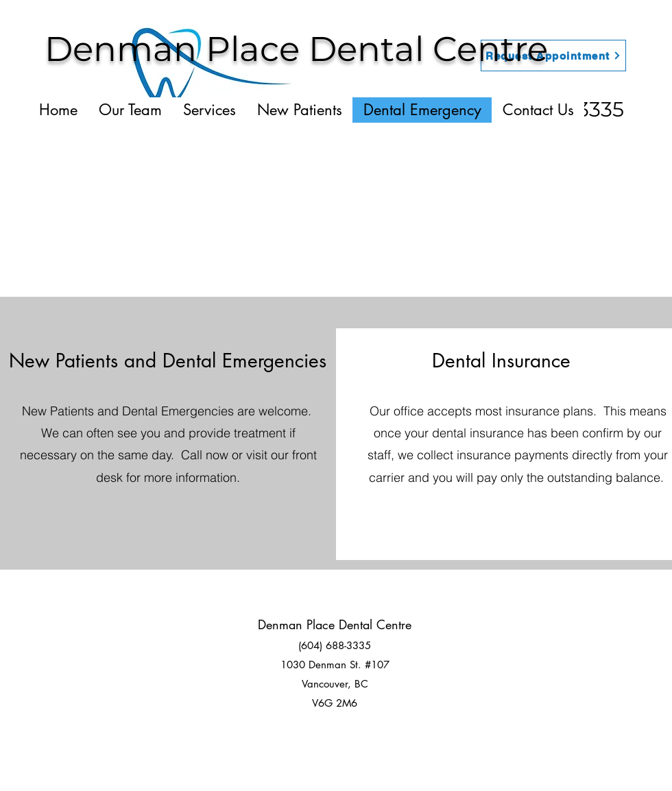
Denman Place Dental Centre (296, 49)
